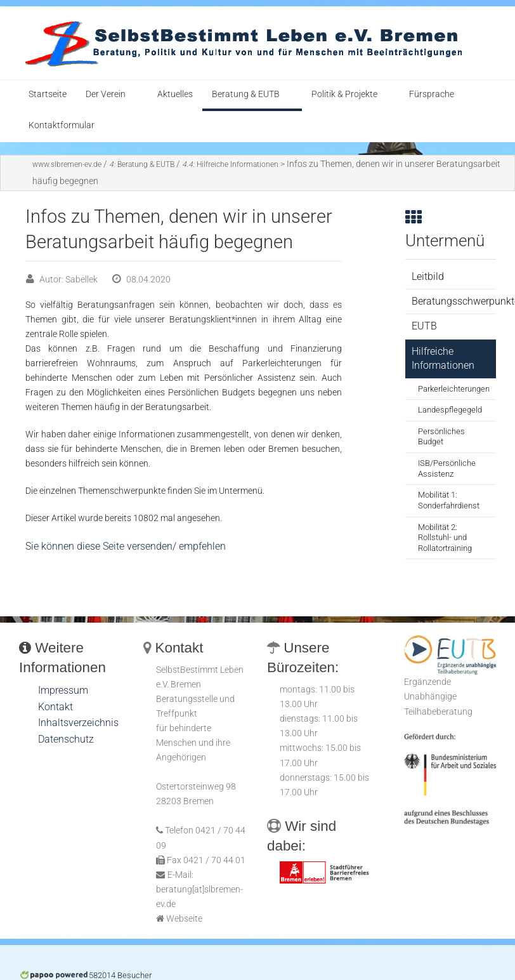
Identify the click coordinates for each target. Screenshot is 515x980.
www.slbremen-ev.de (67, 164)
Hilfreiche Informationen (230, 164)
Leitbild (428, 276)
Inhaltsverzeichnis (78, 723)
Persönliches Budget (441, 437)
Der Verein (106, 94)
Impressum (63, 690)
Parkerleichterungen (454, 389)
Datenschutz (66, 739)
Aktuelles (175, 94)
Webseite (184, 919)
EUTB (424, 326)
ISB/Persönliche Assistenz (447, 468)
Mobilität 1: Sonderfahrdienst (449, 500)
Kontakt (55, 707)
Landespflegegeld (450, 410)
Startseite (48, 94)
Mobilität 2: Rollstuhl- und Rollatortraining (445, 538)
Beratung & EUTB (246, 94)
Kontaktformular (62, 125)
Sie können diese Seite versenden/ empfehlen (126, 546)
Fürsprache (432, 94)
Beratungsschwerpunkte (454, 301)
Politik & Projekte (344, 94)
